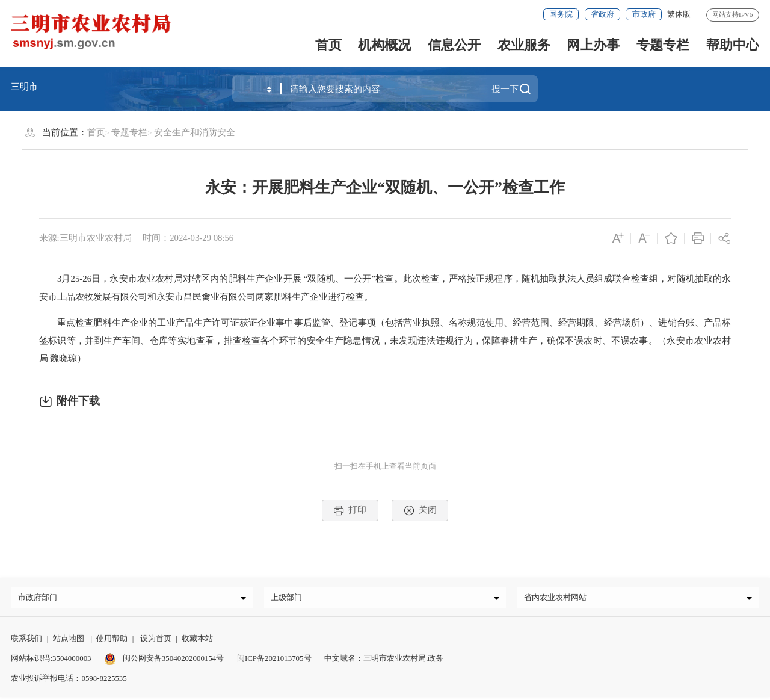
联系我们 (26, 641)
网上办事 (593, 45)
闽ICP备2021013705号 (274, 661)
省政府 (602, 14)
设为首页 (156, 641)
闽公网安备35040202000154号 (164, 661)
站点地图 (69, 641)
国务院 (561, 14)
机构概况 (384, 45)
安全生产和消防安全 (195, 132)
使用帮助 (112, 641)
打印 (350, 510)
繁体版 (679, 14)
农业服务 (524, 45)
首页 (328, 45)
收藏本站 (197, 641)
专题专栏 (663, 45)
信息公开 (454, 45)
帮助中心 (733, 45)
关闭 (420, 510)
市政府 (644, 14)
